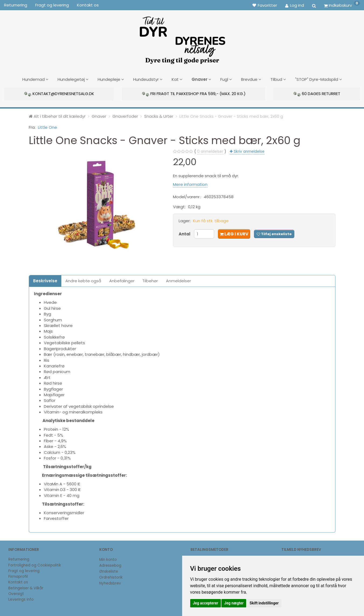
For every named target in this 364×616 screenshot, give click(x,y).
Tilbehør (150, 280)
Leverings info (21, 599)
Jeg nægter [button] (234, 603)
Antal (185, 233)
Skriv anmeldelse (249, 151)
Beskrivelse (45, 280)
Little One (47, 126)
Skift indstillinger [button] (264, 603)
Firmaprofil (18, 576)
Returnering (16, 5)
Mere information (190, 183)
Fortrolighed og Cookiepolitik (35, 564)
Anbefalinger (122, 280)
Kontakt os (88, 5)
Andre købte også (83, 280)
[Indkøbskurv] (342, 5)
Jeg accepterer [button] (206, 603)
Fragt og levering (52, 5)
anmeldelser (210, 151)
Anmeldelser (179, 280)
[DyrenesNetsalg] (182, 38)
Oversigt (16, 593)
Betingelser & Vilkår (26, 587)
